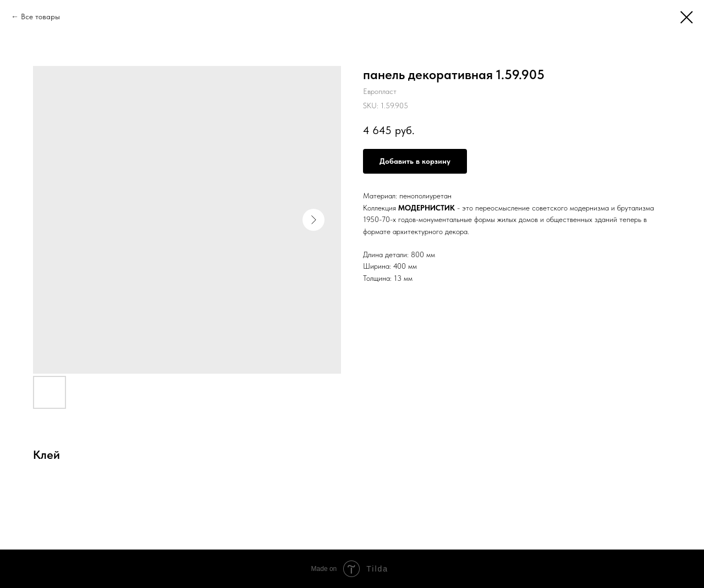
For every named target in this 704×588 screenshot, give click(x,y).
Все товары (40, 16)
